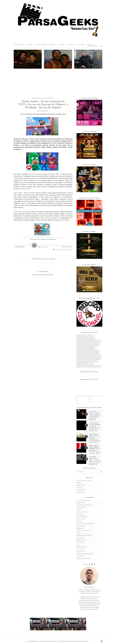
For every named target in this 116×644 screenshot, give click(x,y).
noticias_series (82, 359)
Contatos (91, 45)
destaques (91, 338)
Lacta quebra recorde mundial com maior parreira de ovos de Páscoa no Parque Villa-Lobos (95, 428)
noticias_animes (89, 348)
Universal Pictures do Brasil (85, 554)
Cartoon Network (82, 517)
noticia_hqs (81, 346)
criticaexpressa (88, 335)
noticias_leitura (93, 353)
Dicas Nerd (81, 45)
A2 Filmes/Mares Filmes (83, 500)
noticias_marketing (83, 356)
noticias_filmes (93, 351)
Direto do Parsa (41, 45)
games (98, 341)
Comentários (43, 111)
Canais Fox (80, 514)
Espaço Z (79, 483)
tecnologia (91, 366)
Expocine (79, 521)
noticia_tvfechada (61, 250)
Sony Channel (81, 549)
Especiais (71, 45)
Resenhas (52, 45)
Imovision (79, 487)
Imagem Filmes (81, 485)
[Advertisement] (58, 81)
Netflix (79, 533)
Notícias (62, 45)
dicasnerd (80, 341)
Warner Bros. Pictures (83, 559)
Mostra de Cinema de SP (83, 531)
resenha (80, 364)
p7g (96, 361)
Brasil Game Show (82, 512)
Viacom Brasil (81, 556)
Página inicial (19, 45)
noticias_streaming (94, 359)
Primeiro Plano (81, 540)
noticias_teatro (82, 361)
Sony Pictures (81, 552)
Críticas (29, 45)
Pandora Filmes (81, 490)
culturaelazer (82, 338)
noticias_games (82, 353)
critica (79, 335)
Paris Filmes (80, 538)
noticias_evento (82, 351)
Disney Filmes (81, 519)
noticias (70, 250)
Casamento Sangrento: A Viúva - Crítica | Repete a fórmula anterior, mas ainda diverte (95, 461)
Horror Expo (80, 528)
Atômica (79, 510)
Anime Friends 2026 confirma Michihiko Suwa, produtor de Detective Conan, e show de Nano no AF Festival (95, 450)
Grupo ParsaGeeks (83, 641)
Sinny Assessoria (81, 547)
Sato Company (81, 542)
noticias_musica (96, 356)
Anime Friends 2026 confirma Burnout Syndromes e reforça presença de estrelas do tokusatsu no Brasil (95, 440)
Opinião (91, 361)
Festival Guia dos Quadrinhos (85, 524)
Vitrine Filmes (81, 492)
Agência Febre (81, 503)
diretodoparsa (90, 341)
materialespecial (82, 343)
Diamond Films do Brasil (84, 480)
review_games (89, 364)
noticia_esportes (94, 343)
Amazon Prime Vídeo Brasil (84, 505)
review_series (81, 366)
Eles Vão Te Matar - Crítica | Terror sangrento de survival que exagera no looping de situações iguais (95, 416)
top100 (98, 366)
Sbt (77, 545)
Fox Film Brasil (81, 526)
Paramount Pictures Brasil (85, 535)
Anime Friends (81, 507)
